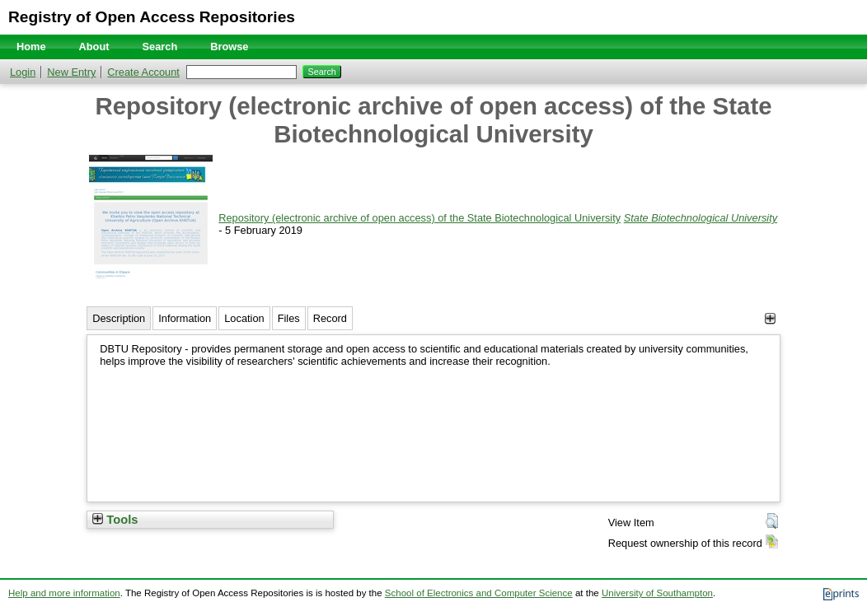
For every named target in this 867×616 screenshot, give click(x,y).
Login (23, 72)
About (94, 47)
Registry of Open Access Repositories (152, 17)
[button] (772, 521)
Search (160, 47)
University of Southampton (657, 593)
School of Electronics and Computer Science (479, 593)
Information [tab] (185, 318)
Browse (229, 47)
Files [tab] (289, 318)
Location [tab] (244, 318)
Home (31, 47)
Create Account (143, 72)
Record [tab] (330, 318)
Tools (115, 520)
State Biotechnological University (701, 218)
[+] (770, 318)
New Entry (71, 72)
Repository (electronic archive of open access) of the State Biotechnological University (419, 218)
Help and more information (64, 593)
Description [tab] (119, 318)
